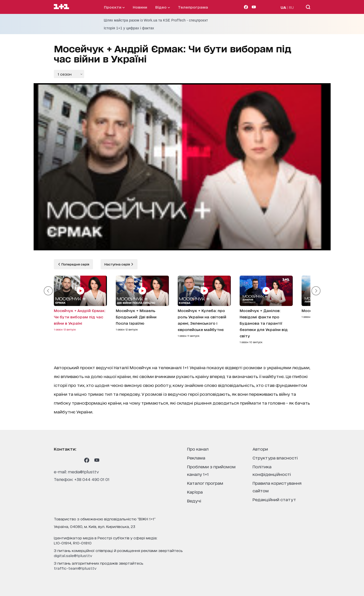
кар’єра (195, 492)
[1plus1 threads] (66, 460)
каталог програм (205, 483)
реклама (196, 458)
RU (291, 7)
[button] (48, 291)
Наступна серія (118, 264)
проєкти (114, 7)
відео (163, 7)
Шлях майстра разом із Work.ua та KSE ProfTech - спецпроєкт (156, 20)
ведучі (194, 501)
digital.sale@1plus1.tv (73, 555)
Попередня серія (75, 264)
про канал (198, 449)
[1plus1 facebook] (87, 460)
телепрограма (193, 7)
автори (260, 449)
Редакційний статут (274, 499)
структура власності (275, 458)
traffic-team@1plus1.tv (75, 568)
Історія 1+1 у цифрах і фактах (129, 28)
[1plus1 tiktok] (77, 460)
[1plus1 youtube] (97, 460)
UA (283, 7)
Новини (140, 7)
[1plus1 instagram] (56, 460)
